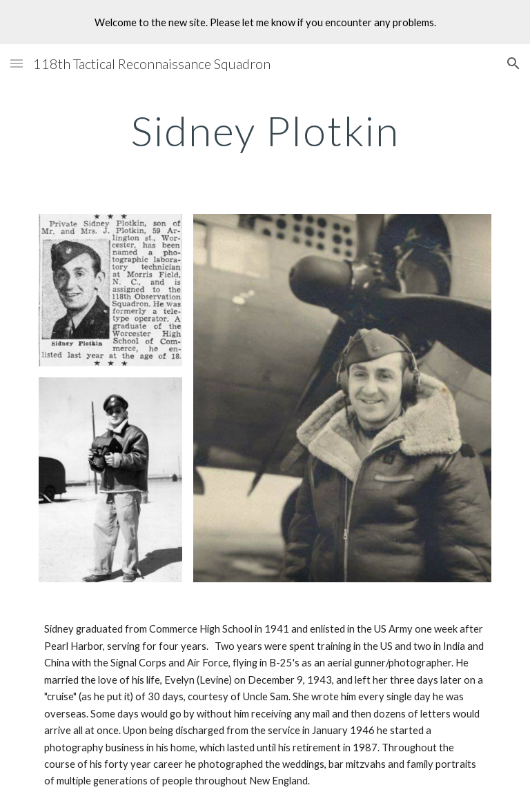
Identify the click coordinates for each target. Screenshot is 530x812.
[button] (17, 63)
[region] (265, 22)
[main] (265, 130)
